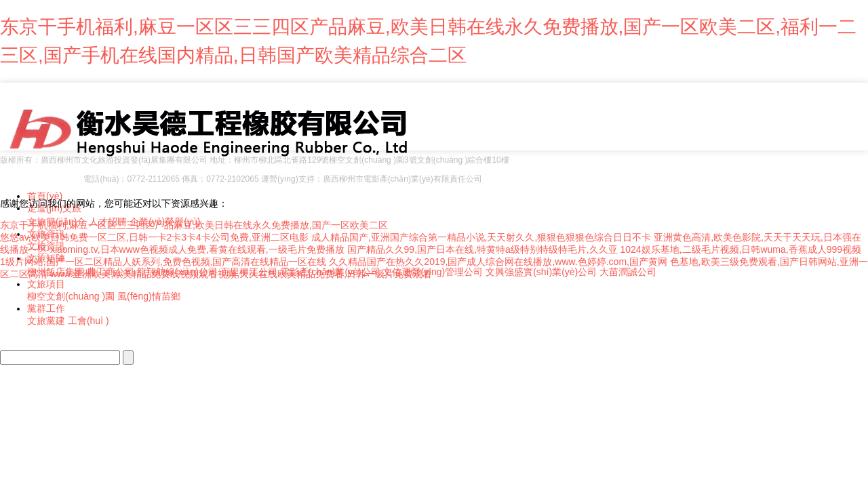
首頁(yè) (45, 196)
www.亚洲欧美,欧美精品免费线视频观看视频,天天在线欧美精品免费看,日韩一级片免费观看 (241, 274)
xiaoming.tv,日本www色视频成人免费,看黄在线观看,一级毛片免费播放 (197, 249)
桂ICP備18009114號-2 (41, 179)
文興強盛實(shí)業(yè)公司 (541, 272)
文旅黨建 (46, 321)
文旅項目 (46, 284)
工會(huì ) (88, 321)
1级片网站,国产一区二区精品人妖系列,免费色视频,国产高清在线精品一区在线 (163, 262)
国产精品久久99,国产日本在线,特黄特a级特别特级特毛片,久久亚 (482, 249)
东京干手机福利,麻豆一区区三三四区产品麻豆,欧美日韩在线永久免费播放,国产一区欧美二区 (194, 225)
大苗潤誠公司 (628, 272)
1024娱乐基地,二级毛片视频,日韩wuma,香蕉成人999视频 (741, 249)
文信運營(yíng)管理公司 (433, 272)
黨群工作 (46, 308)
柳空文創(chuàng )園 (71, 296)
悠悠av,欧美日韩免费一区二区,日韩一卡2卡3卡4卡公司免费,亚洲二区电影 (154, 237)
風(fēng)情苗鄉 (149, 296)
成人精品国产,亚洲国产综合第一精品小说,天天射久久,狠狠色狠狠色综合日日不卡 (481, 237)
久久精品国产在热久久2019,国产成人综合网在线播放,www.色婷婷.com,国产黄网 (498, 262)
